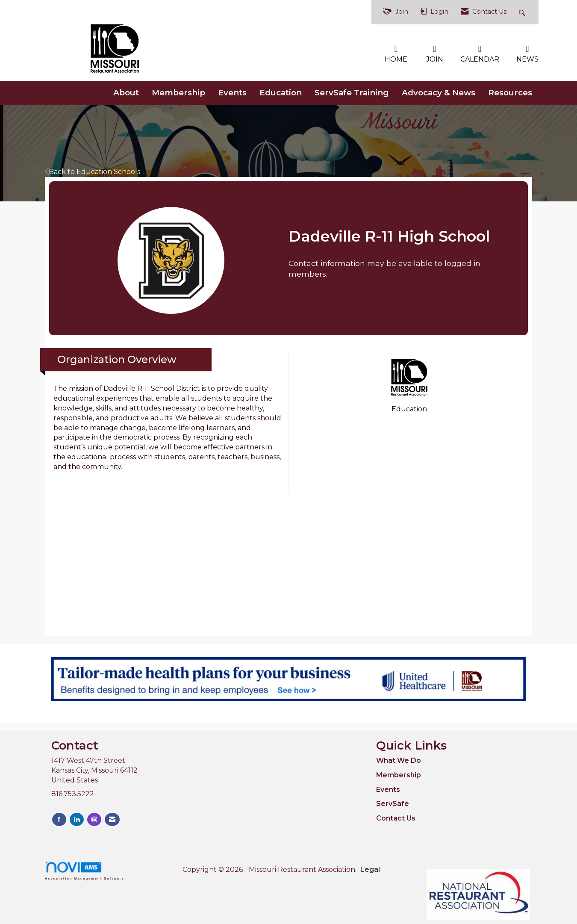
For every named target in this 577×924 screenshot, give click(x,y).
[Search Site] (523, 12)
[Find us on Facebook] (59, 819)
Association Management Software (85, 870)
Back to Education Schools (93, 172)
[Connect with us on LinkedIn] (77, 819)
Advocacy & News (439, 93)
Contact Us (396, 818)
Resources (510, 93)
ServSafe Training (352, 93)
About (126, 93)
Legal (370, 869)
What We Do (399, 760)
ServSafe (393, 804)
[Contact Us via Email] (112, 819)
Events (232, 93)
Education (281, 93)
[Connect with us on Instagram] (94, 819)
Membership (178, 93)
